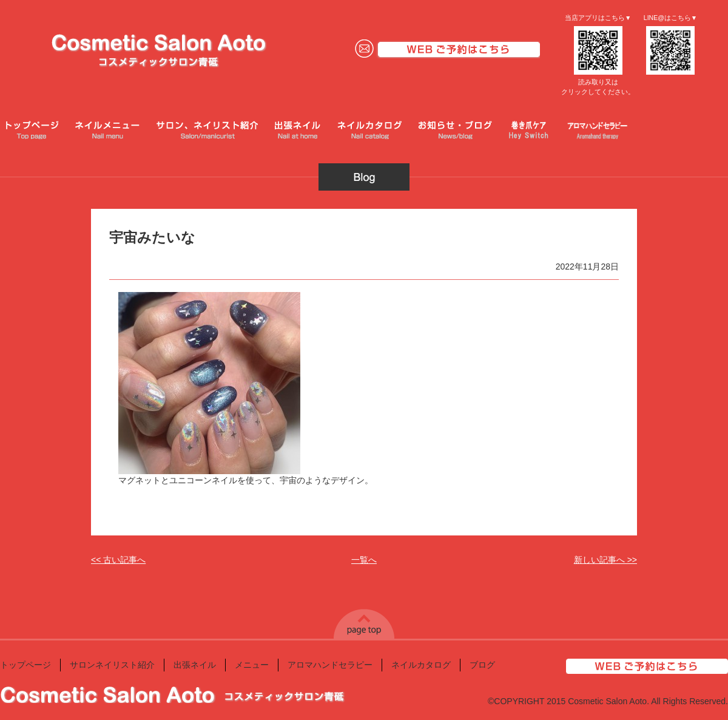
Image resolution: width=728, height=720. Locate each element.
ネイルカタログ (421, 665)
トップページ (25, 665)
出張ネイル (195, 665)
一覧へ (364, 560)
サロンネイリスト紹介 (112, 665)
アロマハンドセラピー (330, 665)
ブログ (482, 665)
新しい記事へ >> (605, 560)
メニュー (252, 665)
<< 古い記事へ (118, 560)
